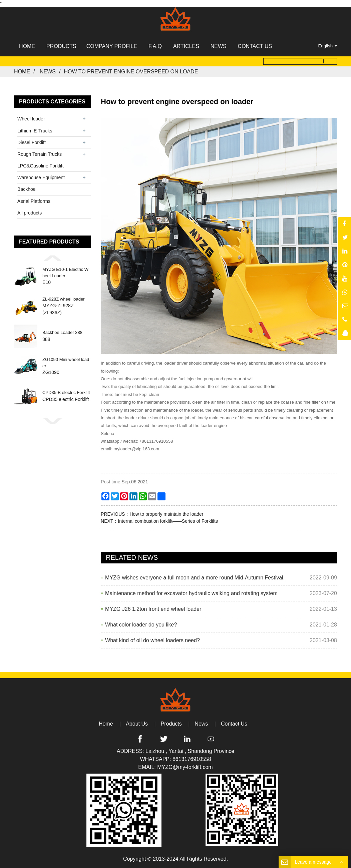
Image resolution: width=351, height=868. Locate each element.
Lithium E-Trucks (35, 130)
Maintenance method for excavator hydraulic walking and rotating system (191, 593)
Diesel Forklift (32, 142)
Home (22, 72)
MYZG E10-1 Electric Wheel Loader (65, 273)
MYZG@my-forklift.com (185, 767)
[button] (52, 258)
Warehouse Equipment (41, 177)
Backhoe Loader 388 (62, 333)
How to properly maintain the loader (166, 514)
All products (30, 212)
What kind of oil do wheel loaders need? (152, 640)
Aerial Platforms (34, 201)
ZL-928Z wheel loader (63, 299)
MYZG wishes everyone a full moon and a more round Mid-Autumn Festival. (195, 577)
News (48, 72)
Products (171, 724)
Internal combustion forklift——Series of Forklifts (168, 521)
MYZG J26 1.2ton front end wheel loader (153, 609)
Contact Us (234, 724)
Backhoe (26, 189)
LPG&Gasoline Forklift (41, 166)
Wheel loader (31, 119)
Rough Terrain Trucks (40, 154)
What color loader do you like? (141, 624)
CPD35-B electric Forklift (66, 393)
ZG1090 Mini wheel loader (66, 363)
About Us (137, 724)
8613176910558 (192, 759)
